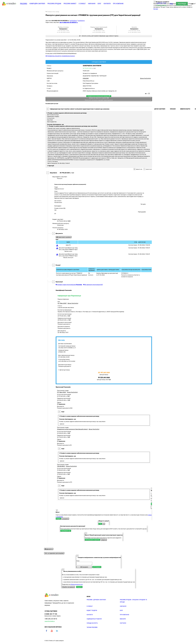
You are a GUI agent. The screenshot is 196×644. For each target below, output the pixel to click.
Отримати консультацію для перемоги (99, 96)
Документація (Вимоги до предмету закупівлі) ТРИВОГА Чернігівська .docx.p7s (68, 256)
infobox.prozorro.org (77, 585)
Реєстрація (182, 4)
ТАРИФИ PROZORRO (92, 628)
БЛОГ (121, 611)
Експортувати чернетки (92, 540)
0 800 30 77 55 (161, 3)
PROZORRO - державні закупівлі (96, 600)
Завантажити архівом (64, 237)
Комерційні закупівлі (37, 4)
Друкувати (49, 549)
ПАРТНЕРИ (123, 624)
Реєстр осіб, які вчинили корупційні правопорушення (99, 100)
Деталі (62, 424)
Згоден (58, 519)
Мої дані (156, 9)
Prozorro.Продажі (54, 4)
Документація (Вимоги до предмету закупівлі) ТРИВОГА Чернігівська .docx (68, 250)
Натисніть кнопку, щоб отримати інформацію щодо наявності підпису (99, 36)
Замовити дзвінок (161, 5)
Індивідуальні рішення (94, 619)
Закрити (104, 540)
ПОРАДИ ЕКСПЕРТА (92, 624)
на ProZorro (73, 21)
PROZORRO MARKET (70, 4)
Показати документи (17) (64, 482)
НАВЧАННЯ (123, 607)
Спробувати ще (66, 531)
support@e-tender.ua (50, 622)
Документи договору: (65, 365)
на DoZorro (81, 21)
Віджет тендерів (92, 611)
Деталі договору (64, 370)
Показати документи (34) (65, 408)
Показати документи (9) (64, 445)
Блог (99, 4)
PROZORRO (24, 4)
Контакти (107, 4)
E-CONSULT (82, 4)
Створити (97, 568)
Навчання (92, 4)
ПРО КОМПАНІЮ (124, 615)
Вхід (171, 4)
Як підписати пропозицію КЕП (93, 285)
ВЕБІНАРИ (123, 619)
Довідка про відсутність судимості (99, 98)
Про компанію (118, 4)
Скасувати (65, 519)
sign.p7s (68, 245)
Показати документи (64, 324)
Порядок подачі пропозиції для (69, 285)
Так (100, 524)
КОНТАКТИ (90, 615)
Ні (104, 524)
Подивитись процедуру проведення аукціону (60, 56)
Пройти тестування (68, 588)
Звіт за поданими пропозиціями (54, 553)
